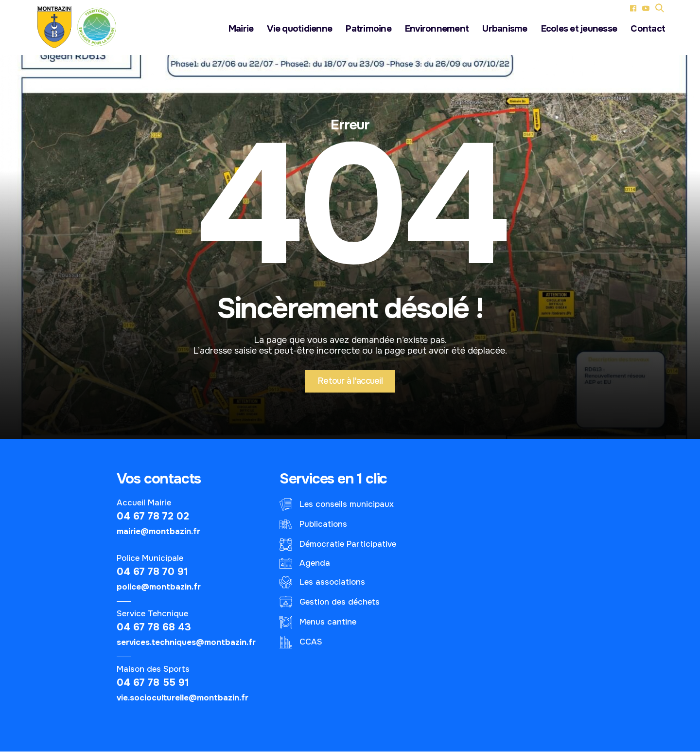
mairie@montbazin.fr (158, 532)
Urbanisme (505, 29)
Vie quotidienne (299, 29)
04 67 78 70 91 (152, 572)
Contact (648, 29)
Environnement (437, 29)
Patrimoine (368, 29)
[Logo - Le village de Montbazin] (81, 27)
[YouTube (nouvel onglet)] (646, 8)
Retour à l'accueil (350, 381)
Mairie (241, 29)
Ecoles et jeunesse (579, 29)
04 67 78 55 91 (153, 683)
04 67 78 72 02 (153, 517)
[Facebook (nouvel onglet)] (633, 8)
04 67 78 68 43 (154, 627)
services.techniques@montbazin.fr (186, 643)
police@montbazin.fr (159, 587)
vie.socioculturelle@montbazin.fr (183, 698)
